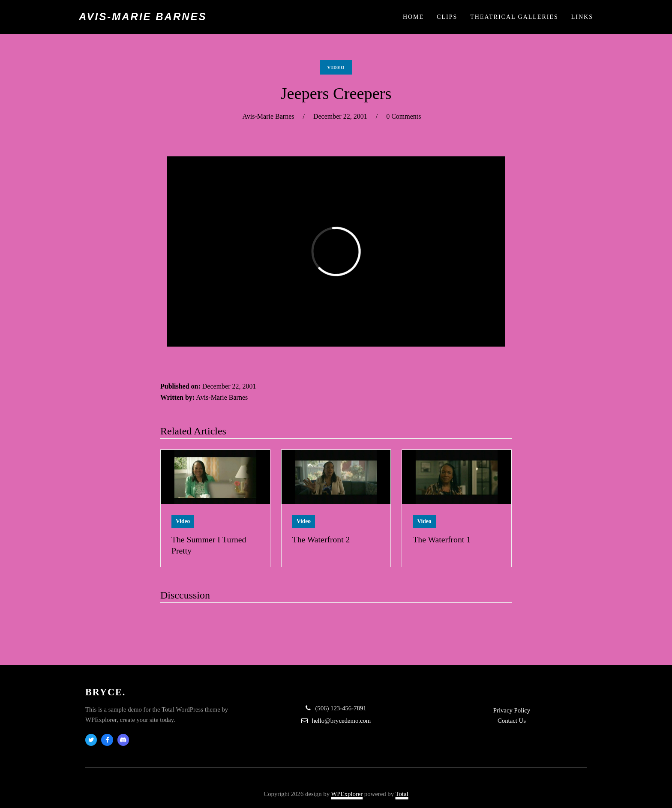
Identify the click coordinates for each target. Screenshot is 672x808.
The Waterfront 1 (442, 539)
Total (402, 794)
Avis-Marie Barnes (143, 16)
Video (336, 67)
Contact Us (512, 721)
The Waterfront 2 (321, 539)
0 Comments (403, 116)
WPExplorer (347, 794)
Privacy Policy (512, 710)
